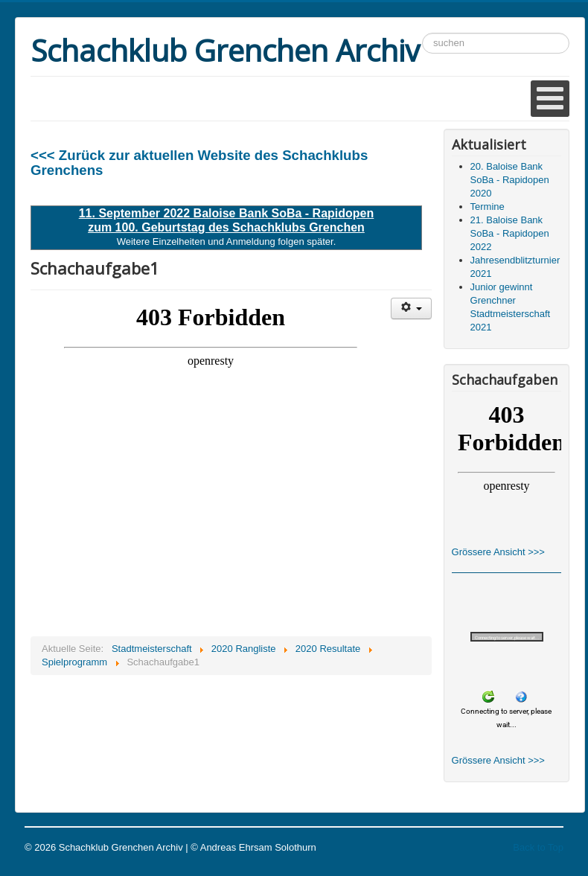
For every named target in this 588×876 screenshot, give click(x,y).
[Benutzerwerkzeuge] (411, 308)
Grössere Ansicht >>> (498, 552)
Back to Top (538, 847)
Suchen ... (422, 33)
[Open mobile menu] (550, 99)
